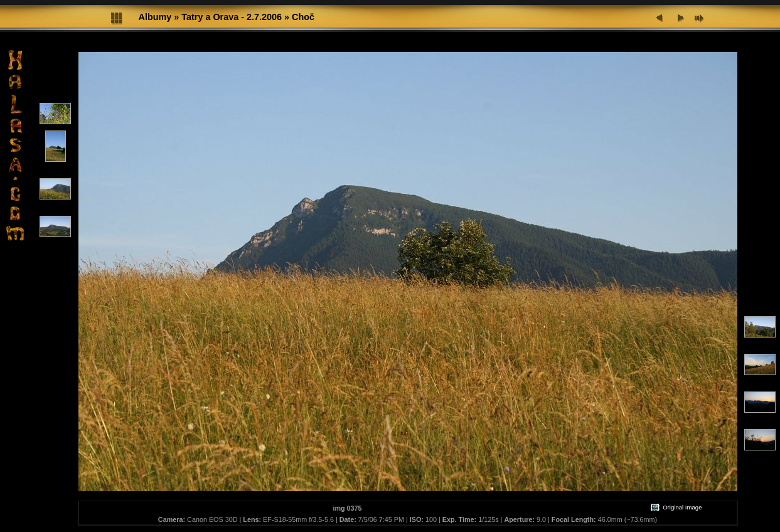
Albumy (155, 17)
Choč (303, 17)
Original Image (676, 507)
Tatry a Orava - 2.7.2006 (232, 17)
